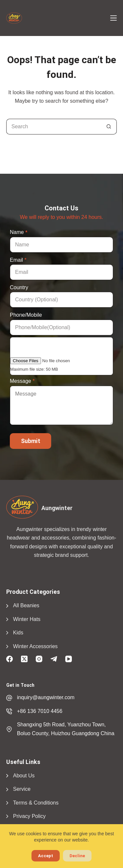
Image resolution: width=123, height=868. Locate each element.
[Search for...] (54, 127)
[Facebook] (10, 659)
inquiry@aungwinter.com (46, 697)
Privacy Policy (30, 816)
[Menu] (113, 18)
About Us (24, 776)
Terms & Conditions (36, 803)
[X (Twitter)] (24, 659)
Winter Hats (27, 619)
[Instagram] (39, 659)
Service (22, 789)
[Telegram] (54, 659)
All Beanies (26, 605)
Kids (18, 633)
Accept (46, 856)
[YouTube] (69, 659)
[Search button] (109, 127)
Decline (77, 856)
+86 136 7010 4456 (40, 711)
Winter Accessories (35, 646)
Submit (31, 441)
